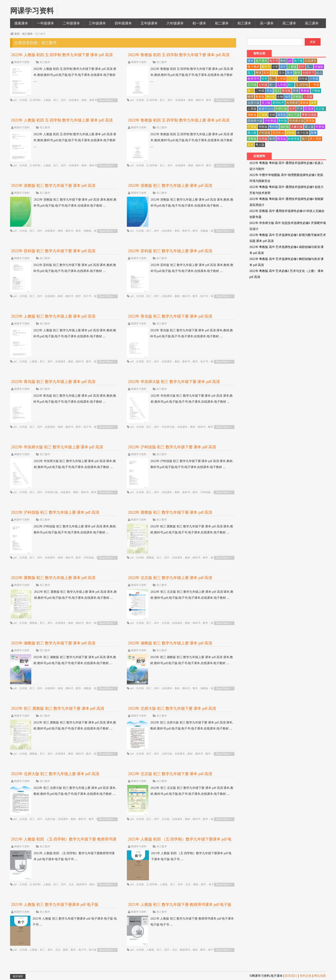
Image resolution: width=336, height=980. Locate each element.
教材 (84, 100)
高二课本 (289, 23)
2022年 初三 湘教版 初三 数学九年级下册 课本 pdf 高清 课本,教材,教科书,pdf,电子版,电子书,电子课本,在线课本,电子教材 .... (63, 660)
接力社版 (303, 133)
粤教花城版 (309, 115)
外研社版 (281, 109)
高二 (309, 67)
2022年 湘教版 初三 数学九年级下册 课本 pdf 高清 (53, 643)
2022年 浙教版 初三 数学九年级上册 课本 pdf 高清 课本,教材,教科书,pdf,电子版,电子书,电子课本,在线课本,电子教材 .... (180, 203)
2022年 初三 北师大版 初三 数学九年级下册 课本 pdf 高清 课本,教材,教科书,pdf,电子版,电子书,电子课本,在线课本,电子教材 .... (180, 726)
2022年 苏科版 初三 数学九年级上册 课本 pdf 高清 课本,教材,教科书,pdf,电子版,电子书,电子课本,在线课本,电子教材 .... (180, 268)
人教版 (47, 100)
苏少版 (266, 103)
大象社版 (297, 127)
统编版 (319, 67)
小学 (275, 67)
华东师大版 (168, 427)
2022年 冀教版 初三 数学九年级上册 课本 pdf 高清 (53, 578)
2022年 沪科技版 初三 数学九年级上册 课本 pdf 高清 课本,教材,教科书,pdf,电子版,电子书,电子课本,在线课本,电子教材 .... (63, 530)
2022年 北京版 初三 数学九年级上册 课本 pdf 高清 (170, 578)
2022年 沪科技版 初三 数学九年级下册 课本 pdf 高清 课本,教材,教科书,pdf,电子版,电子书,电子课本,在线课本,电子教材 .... (180, 464)
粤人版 (260, 145)
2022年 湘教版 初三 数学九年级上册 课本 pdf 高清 (170, 643)
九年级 (23, 100)
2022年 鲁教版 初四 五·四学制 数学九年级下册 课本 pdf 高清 (179, 55)
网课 (258, 73)
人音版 (308, 97)
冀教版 (150, 558)
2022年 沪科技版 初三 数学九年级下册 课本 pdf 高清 (172, 447)
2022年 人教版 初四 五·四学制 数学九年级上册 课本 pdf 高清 (62, 120)
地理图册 (292, 103)
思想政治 (278, 133)
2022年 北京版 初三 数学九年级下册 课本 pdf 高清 (170, 774)
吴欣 (250, 145)
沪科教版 (270, 121)
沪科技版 (205, 492)
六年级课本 (175, 23)
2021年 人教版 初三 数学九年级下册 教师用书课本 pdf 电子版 (180, 905)
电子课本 (261, 61)
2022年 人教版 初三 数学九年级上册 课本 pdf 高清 (53, 316)
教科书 (93, 100)
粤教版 (305, 91)
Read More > (107, 100)
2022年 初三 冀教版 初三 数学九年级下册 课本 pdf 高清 (58, 708)
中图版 (252, 127)
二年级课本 (71, 23)
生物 (280, 97)
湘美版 (282, 115)
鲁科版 (283, 121)
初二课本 (222, 23)
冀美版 (310, 121)
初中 (64, 100)
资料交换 (306, 976)
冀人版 (309, 127)
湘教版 (87, 688)
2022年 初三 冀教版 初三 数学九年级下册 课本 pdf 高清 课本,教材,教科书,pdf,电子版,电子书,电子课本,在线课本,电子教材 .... (180, 530)
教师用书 (82, 884)
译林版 (291, 133)
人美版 (252, 109)
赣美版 (282, 139)
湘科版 (285, 127)
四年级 (303, 79)
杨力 (305, 139)
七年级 (263, 85)
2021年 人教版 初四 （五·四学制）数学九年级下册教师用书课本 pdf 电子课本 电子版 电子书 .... (62, 856)
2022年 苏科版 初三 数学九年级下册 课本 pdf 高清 (53, 251)
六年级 (314, 79)
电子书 (87, 296)
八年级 (282, 79)
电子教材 (253, 67)
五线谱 (309, 109)
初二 (272, 79)
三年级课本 (97, 23)
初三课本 (244, 23)
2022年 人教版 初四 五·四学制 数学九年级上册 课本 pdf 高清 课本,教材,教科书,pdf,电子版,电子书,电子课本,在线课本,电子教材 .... (63, 140)
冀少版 (252, 133)
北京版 (166, 623)
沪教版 (316, 91)
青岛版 (286, 91)
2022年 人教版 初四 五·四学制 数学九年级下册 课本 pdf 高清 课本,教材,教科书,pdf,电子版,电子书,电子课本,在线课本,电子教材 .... (63, 75)
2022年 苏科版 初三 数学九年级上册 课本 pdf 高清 (170, 251)
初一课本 (199, 23)
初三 (56, 100)
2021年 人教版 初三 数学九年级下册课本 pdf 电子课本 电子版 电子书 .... (63, 922)
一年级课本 (45, 23)
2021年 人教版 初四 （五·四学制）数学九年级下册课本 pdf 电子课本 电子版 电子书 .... (179, 856)
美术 (290, 73)
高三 (250, 73)
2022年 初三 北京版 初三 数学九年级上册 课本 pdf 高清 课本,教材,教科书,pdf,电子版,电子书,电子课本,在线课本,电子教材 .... (180, 595)
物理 (250, 97)
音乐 (282, 73)
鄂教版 (263, 127)
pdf (15, 100)
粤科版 (274, 127)
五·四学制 (35, 100)
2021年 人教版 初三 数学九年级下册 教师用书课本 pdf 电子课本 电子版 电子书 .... (180, 922)
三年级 (292, 79)
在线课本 (74, 100)
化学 (292, 109)
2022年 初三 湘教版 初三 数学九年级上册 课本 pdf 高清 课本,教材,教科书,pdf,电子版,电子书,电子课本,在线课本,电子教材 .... (180, 660)
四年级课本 (123, 23)
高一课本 (267, 23)
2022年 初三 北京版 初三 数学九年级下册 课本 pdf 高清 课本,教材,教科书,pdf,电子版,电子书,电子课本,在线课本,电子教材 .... (180, 791)
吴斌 (272, 115)
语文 (277, 91)
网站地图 (320, 976)
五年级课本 (149, 23)
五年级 (252, 85)
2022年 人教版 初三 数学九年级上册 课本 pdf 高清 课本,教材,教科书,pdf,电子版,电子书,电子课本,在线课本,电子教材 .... (63, 333)
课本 (250, 61)
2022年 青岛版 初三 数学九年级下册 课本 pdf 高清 (170, 316)
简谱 (296, 91)
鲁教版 (260, 97)
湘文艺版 (294, 115)
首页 (17, 34)
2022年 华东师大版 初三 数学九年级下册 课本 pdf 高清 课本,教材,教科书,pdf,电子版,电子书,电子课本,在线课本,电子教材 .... (180, 399)
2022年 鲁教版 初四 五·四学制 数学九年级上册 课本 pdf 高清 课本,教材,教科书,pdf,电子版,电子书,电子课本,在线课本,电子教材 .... (180, 140)
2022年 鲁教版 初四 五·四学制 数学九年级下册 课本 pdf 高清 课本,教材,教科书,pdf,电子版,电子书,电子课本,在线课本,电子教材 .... (180, 75)
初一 (272, 85)
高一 (250, 91)
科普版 (320, 127)
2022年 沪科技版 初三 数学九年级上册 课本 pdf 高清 (55, 512)
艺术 (300, 109)
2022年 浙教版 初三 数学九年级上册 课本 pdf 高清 (170, 186)
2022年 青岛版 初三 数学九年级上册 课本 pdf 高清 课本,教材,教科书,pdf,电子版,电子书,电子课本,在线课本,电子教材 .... (63, 399)
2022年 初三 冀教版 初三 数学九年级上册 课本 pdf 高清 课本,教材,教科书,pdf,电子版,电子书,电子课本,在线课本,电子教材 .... (63, 595)
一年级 (315, 85)
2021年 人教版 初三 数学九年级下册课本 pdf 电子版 (55, 905)
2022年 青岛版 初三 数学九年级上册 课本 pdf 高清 (53, 382)
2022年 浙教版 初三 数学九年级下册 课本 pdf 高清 (53, 186)
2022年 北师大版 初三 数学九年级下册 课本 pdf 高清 (172, 708)
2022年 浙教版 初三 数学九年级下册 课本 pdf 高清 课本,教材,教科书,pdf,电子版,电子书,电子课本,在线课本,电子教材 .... (63, 203)
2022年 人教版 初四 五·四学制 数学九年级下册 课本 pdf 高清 (62, 55)
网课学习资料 (22, 62)
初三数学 (45, 62)
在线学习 (308, 73)
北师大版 (167, 754)
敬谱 (272, 139)
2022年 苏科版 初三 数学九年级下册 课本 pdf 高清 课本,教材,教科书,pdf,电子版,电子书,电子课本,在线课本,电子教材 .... (63, 268)
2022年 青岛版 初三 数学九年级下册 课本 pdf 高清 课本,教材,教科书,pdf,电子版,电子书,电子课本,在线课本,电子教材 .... (180, 333)
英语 (266, 73)
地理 (288, 97)
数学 (209, 100)
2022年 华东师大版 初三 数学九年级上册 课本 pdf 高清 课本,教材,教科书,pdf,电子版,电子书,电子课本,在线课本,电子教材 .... (63, 464)
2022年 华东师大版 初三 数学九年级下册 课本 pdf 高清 (174, 382)
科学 (264, 79)
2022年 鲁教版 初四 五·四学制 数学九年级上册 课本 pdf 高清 (179, 120)
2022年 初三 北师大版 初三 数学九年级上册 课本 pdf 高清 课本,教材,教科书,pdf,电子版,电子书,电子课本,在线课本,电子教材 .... (63, 791)
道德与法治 (266, 109)
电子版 (93, 950)
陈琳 (314, 133)
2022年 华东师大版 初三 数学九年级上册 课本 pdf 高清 (57, 447)
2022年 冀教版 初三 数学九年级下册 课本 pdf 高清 (170, 512)
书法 (269, 91)
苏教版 (297, 97)
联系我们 (291, 976)
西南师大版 (255, 121)
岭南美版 (294, 139)
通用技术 (278, 103)
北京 (71, 884)
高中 (283, 67)
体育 (314, 103)
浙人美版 (315, 139)
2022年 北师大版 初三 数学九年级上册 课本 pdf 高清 (55, 774)
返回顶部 (18, 976)
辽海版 (263, 115)
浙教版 (87, 231)
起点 (319, 73)
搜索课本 (21, 23)
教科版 (271, 97)
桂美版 (263, 139)
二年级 (260, 91)
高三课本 (312, 23)
